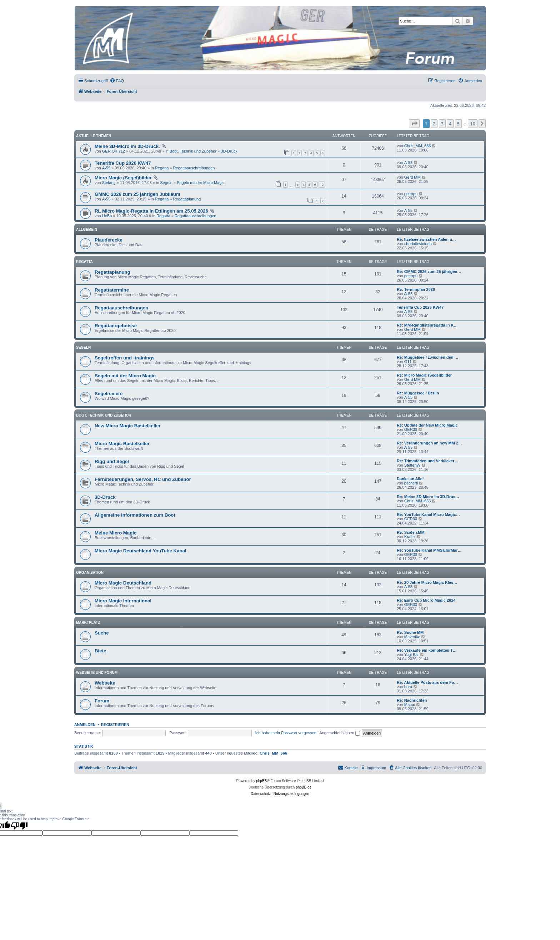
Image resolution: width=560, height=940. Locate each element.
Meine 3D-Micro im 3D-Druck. (127, 146)
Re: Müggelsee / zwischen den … (427, 357)
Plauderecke (109, 240)
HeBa (107, 216)
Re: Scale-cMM (411, 532)
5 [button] (458, 124)
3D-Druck (229, 151)
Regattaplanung (187, 199)
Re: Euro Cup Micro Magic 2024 (426, 600)
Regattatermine (112, 290)
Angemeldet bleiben (339, 733)
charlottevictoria (418, 244)
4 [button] (450, 124)
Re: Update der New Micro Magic (427, 425)
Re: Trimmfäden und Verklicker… (427, 461)
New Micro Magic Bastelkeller (128, 426)
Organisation (90, 573)
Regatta (162, 168)
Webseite (105, 683)
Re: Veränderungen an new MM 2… (429, 443)
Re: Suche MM (410, 632)
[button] (414, 124)
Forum (102, 701)
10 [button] (473, 124)
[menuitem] (117, 81)
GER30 (411, 429)
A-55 (106, 168)
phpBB (261, 781)
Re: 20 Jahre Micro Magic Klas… (427, 582)
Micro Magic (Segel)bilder (123, 178)
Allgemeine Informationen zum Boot (135, 515)
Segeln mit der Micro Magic (201, 183)
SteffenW (412, 465)
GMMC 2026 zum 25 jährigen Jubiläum (137, 194)
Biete (100, 651)
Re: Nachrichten (412, 700)
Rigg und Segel (112, 461)
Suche (102, 633)
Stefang (109, 183)
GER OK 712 (114, 151)
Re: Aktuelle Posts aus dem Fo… (427, 682)
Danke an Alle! (410, 479)
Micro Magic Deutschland (123, 583)
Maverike (412, 637)
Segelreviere (109, 394)
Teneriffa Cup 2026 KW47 (123, 163)
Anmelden (85, 725)
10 (322, 185)
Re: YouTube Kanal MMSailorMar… (429, 550)
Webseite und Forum (97, 673)
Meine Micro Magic (116, 533)
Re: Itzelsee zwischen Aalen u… (426, 239)
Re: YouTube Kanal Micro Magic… (428, 514)
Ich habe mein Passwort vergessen (286, 733)
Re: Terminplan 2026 (416, 289)
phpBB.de (304, 787)
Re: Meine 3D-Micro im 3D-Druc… (428, 497)
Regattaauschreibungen (194, 168)
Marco (410, 705)
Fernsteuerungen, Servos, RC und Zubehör (143, 479)
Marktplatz (88, 623)
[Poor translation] (19, 826)
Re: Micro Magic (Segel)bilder (424, 375)
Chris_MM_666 (418, 146)
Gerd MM (412, 177)
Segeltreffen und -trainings (125, 358)
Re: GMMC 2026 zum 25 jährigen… (429, 272)
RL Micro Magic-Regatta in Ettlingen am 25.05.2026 (151, 211)
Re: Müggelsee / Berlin (418, 393)
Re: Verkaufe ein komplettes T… (427, 650)
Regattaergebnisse (116, 326)
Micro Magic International (123, 601)
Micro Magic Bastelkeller (122, 444)
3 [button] (442, 124)
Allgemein (87, 230)
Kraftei (410, 537)
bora (408, 687)
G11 (408, 362)
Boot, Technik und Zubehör (193, 151)
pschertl (411, 483)
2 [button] (434, 124)
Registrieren (115, 725)
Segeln (166, 183)
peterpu (411, 194)
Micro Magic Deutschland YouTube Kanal (140, 551)
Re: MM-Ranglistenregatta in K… (427, 325)
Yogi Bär (412, 655)
